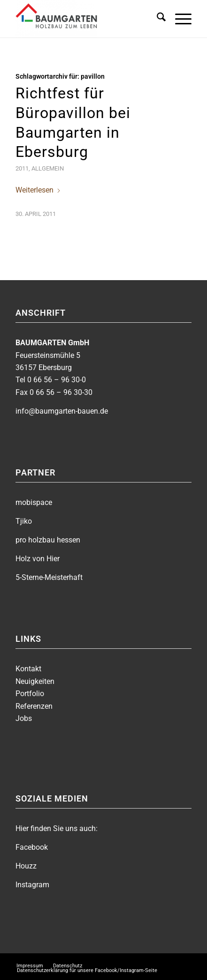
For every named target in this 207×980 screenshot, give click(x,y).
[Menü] (179, 19)
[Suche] (157, 19)
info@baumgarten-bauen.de (62, 411)
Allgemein (48, 168)
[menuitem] (157, 19)
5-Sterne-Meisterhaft (49, 577)
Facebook (32, 847)
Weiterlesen (38, 190)
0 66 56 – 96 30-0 (57, 380)
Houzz (26, 866)
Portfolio (30, 694)
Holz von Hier (38, 559)
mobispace (34, 502)
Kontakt (28, 669)
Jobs (24, 718)
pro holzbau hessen (48, 540)
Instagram (32, 885)
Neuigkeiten (35, 681)
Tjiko (24, 521)
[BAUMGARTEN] (86, 19)
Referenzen (34, 706)
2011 (22, 168)
